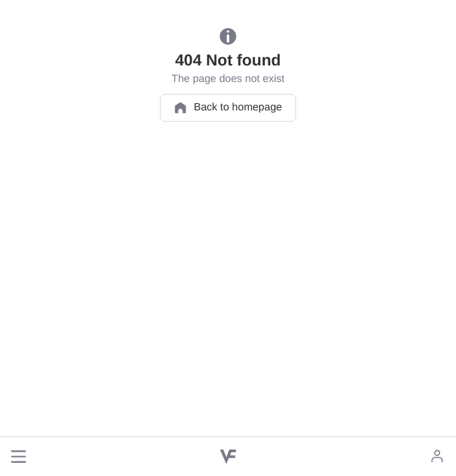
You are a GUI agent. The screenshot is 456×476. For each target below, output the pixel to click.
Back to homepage (228, 108)
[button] (19, 457)
